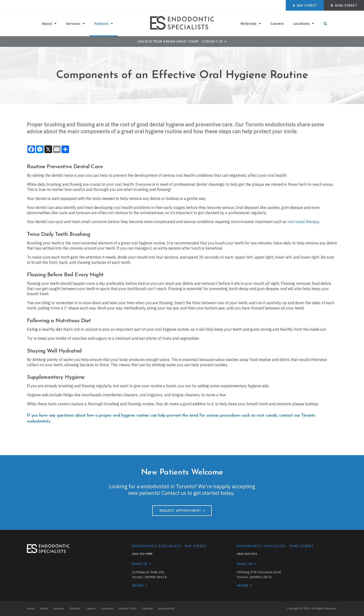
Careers (277, 24)
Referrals (249, 24)
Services (73, 24)
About (47, 24)
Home (31, 608)
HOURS (138, 586)
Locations (301, 24)
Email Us (140, 564)
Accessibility (167, 608)
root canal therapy (303, 222)
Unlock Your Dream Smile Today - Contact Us (180, 42)
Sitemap (147, 608)
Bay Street (305, 6)
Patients (101, 24)
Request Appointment (180, 511)
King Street (344, 6)
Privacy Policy (128, 608)
